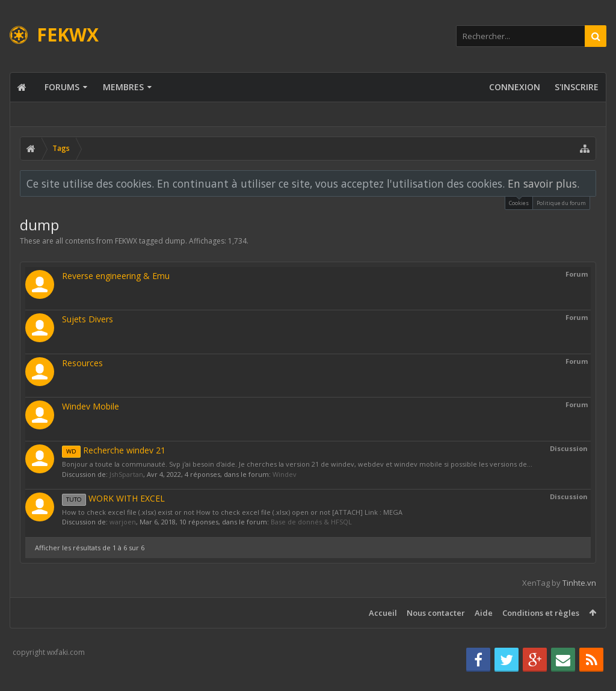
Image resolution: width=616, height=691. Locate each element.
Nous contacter (436, 613)
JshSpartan (126, 474)
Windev (285, 474)
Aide (484, 613)
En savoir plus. (544, 183)
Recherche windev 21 (114, 450)
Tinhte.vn (579, 583)
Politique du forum (561, 203)
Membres (123, 87)
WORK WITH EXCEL (113, 498)
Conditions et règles (541, 613)
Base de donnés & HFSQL (311, 522)
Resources (82, 363)
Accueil (383, 613)
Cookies (519, 202)
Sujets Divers (88, 319)
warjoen (123, 522)
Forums (62, 87)
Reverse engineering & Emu (116, 276)
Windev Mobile (91, 406)
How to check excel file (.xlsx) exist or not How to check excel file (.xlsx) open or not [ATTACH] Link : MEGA (232, 512)
